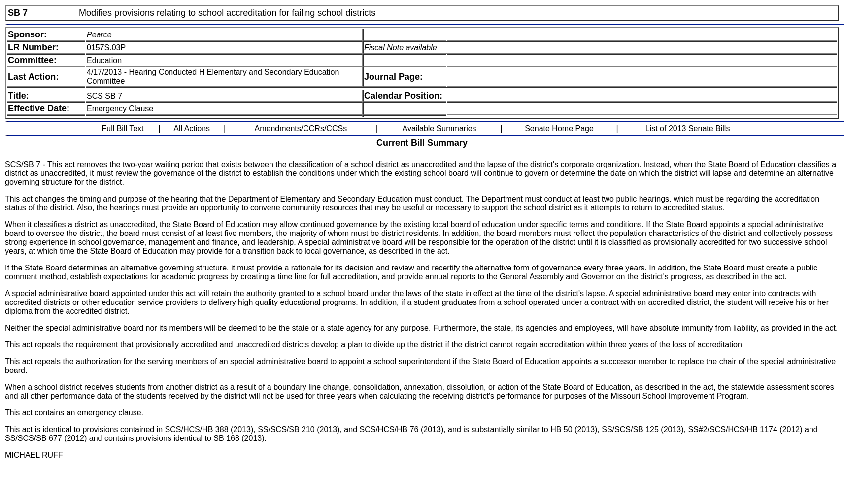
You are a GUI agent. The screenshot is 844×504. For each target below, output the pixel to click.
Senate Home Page (559, 128)
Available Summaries (439, 128)
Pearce (99, 35)
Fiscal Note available (401, 48)
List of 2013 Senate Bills (688, 128)
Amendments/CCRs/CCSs (301, 128)
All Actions (192, 128)
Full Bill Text (122, 128)
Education (104, 60)
